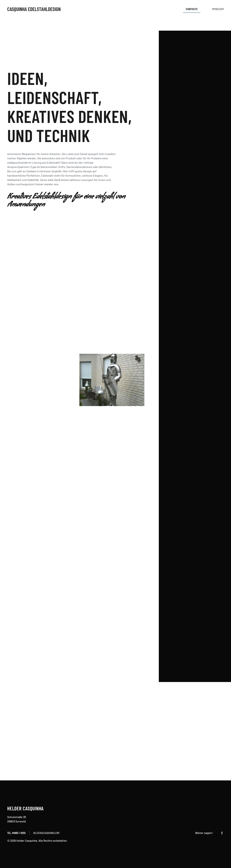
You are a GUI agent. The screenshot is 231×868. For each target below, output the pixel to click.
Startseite (192, 9)
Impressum (218, 9)
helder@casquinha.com (46, 833)
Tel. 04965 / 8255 (16, 833)
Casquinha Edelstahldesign (34, 9)
